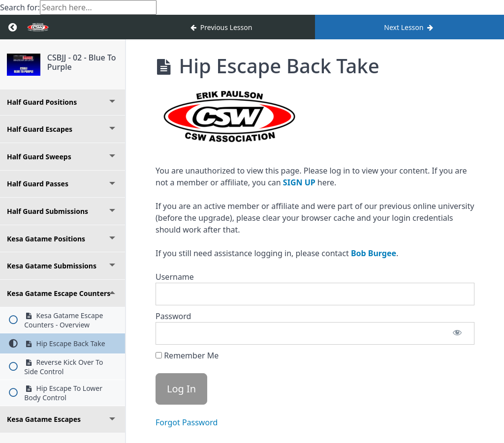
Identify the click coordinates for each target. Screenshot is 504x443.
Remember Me (187, 355)
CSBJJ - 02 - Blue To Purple (82, 62)
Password (173, 316)
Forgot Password (187, 422)
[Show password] (457, 333)
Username (175, 277)
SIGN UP (299, 182)
